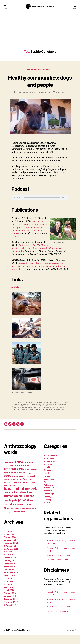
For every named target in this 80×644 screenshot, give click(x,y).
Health (46, 482)
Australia (49, 409)
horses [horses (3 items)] (6, 494)
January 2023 (10, 549)
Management (49, 488)
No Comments (61, 93)
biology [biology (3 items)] (28, 481)
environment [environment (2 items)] (7, 491)
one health (18, 416)
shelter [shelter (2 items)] (17, 517)
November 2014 (11, 575)
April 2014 (8, 596)
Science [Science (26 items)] (9, 517)
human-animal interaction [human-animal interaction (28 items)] (22, 497)
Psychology (49, 496)
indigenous (64, 413)
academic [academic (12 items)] (9, 471)
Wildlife (47, 511)
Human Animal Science (27, 93)
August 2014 (9, 584)
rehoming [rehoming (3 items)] (20, 513)
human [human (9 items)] (12, 494)
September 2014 (11, 581)
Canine (55, 409)
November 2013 (11, 610)
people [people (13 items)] (8, 509)
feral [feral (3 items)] (27, 491)
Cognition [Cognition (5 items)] (22, 485)
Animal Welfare (34, 70)
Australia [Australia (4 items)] (33, 478)
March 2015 (9, 563)
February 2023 (10, 546)
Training (47, 508)
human (54, 411)
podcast (26, 416)
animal (31, 409)
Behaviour (48, 473)
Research (48, 499)
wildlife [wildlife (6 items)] (24, 520)
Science (56, 416)
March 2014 (9, 599)
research (46, 416)
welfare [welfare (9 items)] (17, 520)
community (28, 411)
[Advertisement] (40, 35)
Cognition (48, 476)
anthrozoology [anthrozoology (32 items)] (14, 477)
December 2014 (11, 572)
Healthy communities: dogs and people (40, 81)
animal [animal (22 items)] (19, 470)
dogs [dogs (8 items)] (30, 488)
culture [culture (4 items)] (19, 488)
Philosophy (48, 493)
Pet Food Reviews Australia (58, 568)
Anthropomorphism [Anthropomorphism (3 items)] (23, 474)
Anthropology (50, 467)
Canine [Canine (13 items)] (8, 484)
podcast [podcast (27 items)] (24, 509)
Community (48, 70)
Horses (47, 485)
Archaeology (49, 470)
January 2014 (10, 605)
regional (32, 416)
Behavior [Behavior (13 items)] (9, 481)
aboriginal (18, 409)
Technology (49, 502)
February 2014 (10, 602)
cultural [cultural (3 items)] (13, 488)
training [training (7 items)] (35, 517)
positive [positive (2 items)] (32, 509)
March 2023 (9, 543)
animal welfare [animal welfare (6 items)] (10, 474)
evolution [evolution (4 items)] (21, 491)
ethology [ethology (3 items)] (14, 491)
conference (37, 411)
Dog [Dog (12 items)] (25, 488)
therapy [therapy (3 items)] (28, 517)
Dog (50, 411)
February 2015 (10, 566)
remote (39, 416)
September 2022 (11, 557)
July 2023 (8, 540)
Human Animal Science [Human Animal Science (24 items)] (19, 504)
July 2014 (8, 587)
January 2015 (10, 569)
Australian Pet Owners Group (58, 564)
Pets (46, 490)
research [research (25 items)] (29, 513)
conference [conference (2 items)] (7, 488)
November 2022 (11, 552)
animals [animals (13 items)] (29, 471)
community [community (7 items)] (32, 485)
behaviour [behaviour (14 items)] (20, 481)
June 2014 (8, 590)
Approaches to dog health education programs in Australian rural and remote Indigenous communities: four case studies (39, 269)
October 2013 (10, 613)
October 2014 (10, 578)
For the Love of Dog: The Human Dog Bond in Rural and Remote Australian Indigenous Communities (36, 248)
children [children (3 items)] (15, 485)
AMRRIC (16, 293)
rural (51, 416)
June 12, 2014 (45, 93)
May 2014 (8, 593)
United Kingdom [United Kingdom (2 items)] (8, 521)
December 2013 (11, 608)
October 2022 (10, 554)
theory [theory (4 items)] (22, 517)
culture (45, 411)
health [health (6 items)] (32, 491)
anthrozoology (40, 409)
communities (19, 411)
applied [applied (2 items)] (27, 478)
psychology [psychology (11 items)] (10, 513)
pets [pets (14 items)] (15, 509)
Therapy (47, 505)
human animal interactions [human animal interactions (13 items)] (18, 501)
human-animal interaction (50, 413)
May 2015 (8, 560)
